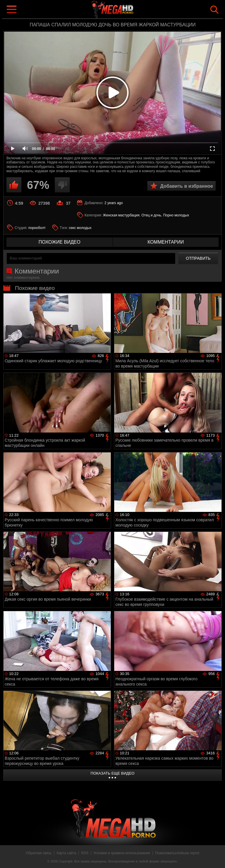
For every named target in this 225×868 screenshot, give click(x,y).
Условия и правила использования (122, 853)
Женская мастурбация (121, 215)
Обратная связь (39, 853)
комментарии (166, 242)
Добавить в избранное (187, 186)
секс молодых (80, 228)
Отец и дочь (151, 215)
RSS (85, 853)
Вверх (216, 857)
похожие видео (60, 242)
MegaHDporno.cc (124, 10)
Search (214, 10)
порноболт (37, 228)
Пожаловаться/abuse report (177, 853)
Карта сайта (66, 853)
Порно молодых (176, 215)
